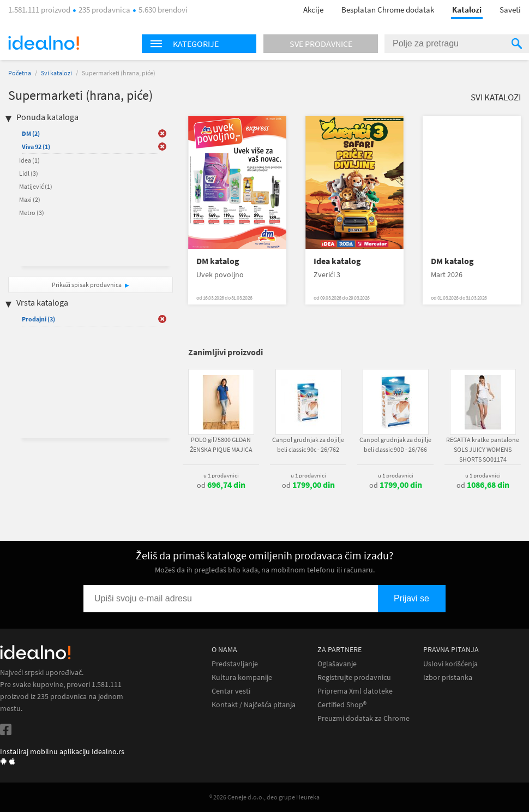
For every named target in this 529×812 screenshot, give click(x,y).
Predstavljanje (235, 664)
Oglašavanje (337, 664)
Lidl (29, 173)
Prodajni (38, 319)
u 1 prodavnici (221, 475)
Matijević (36, 186)
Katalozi (467, 10)
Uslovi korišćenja (450, 664)
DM (31, 133)
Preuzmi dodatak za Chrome (363, 718)
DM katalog (218, 261)
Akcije (313, 10)
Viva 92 (36, 147)
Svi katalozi (56, 73)
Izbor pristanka (448, 677)
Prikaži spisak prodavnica (87, 285)
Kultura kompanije (242, 677)
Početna (20, 73)
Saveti (510, 10)
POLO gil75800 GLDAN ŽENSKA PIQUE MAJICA (221, 444)
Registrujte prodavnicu (354, 677)
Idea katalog (337, 261)
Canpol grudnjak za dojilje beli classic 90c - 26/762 (308, 444)
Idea (29, 160)
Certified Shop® (342, 705)
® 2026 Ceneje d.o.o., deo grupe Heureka (264, 797)
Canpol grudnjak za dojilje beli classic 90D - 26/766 (395, 444)
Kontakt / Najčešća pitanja (254, 705)
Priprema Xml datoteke (355, 691)
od (221, 485)
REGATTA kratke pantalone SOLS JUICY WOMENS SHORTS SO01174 (483, 449)
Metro (32, 213)
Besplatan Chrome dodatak (388, 10)
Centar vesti (231, 691)
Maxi (30, 199)
